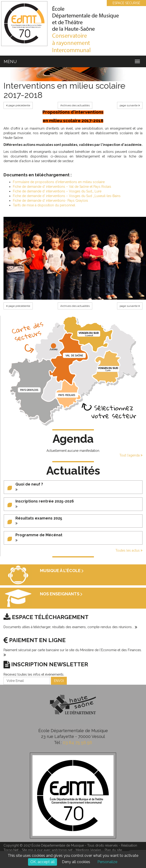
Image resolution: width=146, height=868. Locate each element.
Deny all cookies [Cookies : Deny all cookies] (76, 862)
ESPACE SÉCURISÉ (124, 3)
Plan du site (113, 850)
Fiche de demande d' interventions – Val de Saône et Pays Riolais (62, 187)
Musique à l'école (62, 571)
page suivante (130, 105)
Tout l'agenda (131, 455)
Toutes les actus (129, 550)
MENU (10, 62)
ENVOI (59, 681)
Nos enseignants (61, 594)
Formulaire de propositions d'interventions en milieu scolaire (59, 182)
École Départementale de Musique (58, 845)
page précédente (18, 105)
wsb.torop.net (62, 850)
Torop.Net (11, 850)
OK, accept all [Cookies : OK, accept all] (43, 862)
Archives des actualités (75, 105)
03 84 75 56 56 (77, 742)
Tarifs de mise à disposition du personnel (44, 205)
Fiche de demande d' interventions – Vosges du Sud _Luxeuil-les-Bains (67, 196)
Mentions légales (89, 850)
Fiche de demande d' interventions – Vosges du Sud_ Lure (57, 191)
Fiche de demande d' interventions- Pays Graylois (50, 201)
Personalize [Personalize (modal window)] (107, 862)
